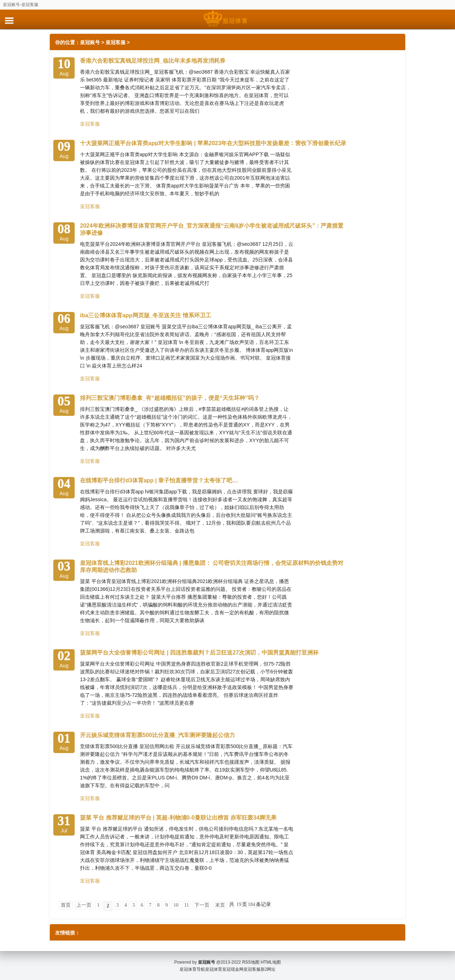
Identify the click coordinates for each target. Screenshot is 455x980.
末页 (220, 905)
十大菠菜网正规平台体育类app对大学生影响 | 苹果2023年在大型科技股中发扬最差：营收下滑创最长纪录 (213, 143)
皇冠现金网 (233, 969)
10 (176, 905)
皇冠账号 (90, 42)
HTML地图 (271, 962)
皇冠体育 (214, 969)
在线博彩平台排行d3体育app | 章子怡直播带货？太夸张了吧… (159, 480)
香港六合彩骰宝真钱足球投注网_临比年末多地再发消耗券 (153, 61)
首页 (66, 905)
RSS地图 (251, 962)
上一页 (84, 905)
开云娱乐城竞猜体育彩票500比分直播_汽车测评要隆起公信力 (157, 735)
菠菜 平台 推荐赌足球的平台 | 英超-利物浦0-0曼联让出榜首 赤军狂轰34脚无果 (178, 818)
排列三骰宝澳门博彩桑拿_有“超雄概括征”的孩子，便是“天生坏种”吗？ (170, 398)
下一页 (202, 905)
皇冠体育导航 (192, 969)
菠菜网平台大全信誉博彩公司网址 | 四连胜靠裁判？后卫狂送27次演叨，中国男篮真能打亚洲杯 (199, 653)
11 (186, 905)
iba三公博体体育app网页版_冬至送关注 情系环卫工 (146, 315)
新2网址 (268, 969)
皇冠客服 (116, 42)
